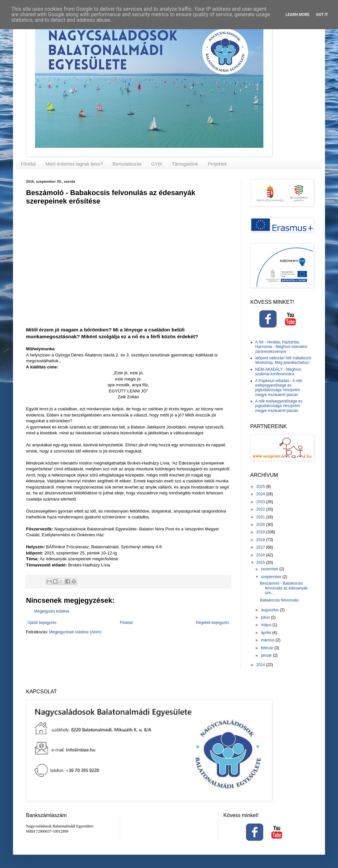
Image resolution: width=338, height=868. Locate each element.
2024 (261, 494)
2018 (261, 540)
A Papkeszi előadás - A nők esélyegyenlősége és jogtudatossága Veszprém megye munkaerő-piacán (279, 388)
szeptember (272, 577)
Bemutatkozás (127, 164)
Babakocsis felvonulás (279, 600)
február (268, 648)
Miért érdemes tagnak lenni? (74, 164)
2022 (261, 509)
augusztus (270, 610)
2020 (261, 525)
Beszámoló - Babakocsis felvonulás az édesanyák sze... (284, 588)
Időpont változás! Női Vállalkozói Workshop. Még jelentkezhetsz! (283, 360)
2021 (261, 517)
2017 (261, 547)
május (267, 625)
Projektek (217, 164)
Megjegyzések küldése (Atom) (75, 632)
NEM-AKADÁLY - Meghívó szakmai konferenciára (278, 372)
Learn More (298, 15)
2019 (261, 532)
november (270, 569)
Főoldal (28, 164)
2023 (261, 502)
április (267, 633)
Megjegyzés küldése (52, 611)
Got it (322, 15)
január (267, 655)
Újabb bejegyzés (42, 623)
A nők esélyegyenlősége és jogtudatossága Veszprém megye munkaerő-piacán (279, 406)
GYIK (156, 164)
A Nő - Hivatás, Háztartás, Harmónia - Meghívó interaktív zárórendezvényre (281, 347)
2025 (261, 487)
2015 (261, 563)
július (266, 617)
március (268, 640)
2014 (261, 665)
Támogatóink (185, 164)
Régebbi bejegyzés (213, 623)
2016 (261, 555)
